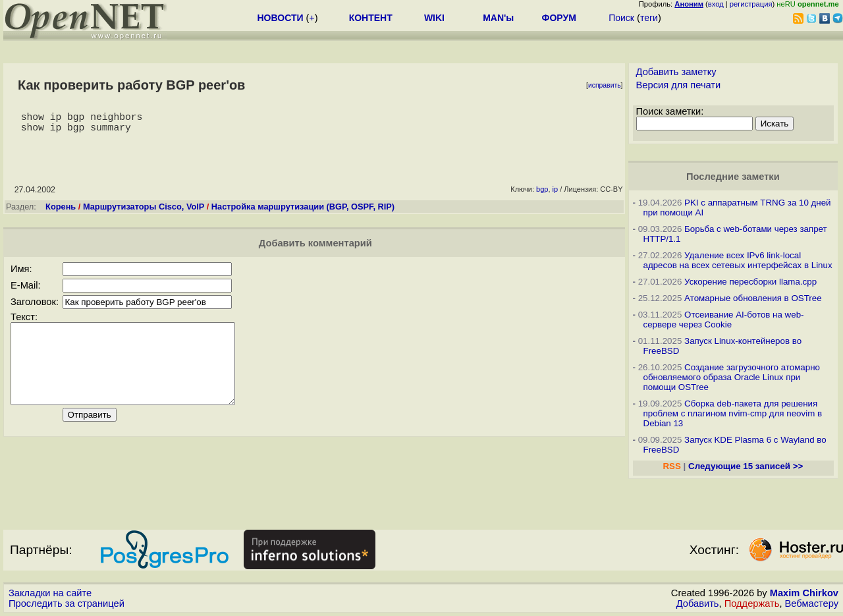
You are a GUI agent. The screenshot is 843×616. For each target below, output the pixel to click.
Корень (61, 212)
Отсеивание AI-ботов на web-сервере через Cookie (724, 320)
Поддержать (752, 603)
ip (556, 194)
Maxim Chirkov (804, 593)
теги (649, 18)
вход (716, 4)
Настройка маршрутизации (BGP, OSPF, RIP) (303, 212)
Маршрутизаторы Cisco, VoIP (144, 212)
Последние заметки (733, 177)
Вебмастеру (812, 603)
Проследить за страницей (67, 603)
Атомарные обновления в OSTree (753, 298)
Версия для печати (679, 85)
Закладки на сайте (50, 593)
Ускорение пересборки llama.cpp (750, 282)
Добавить (698, 603)
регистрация (751, 4)
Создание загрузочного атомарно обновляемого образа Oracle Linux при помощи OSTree (732, 377)
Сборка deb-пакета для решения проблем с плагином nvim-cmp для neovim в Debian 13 (733, 413)
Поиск (621, 18)
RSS (671, 466)
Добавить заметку (676, 72)
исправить (605, 85)
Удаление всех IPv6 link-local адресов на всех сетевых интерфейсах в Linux (738, 260)
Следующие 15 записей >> (746, 466)
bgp (542, 194)
